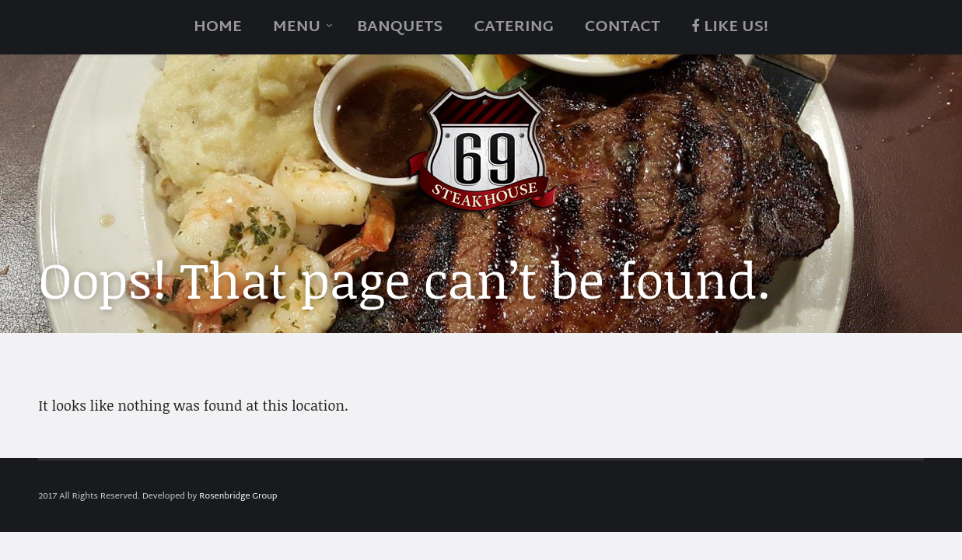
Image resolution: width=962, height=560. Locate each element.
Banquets (400, 27)
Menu (297, 27)
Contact (623, 27)
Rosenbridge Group (238, 496)
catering (513, 27)
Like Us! (730, 27)
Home (218, 27)
